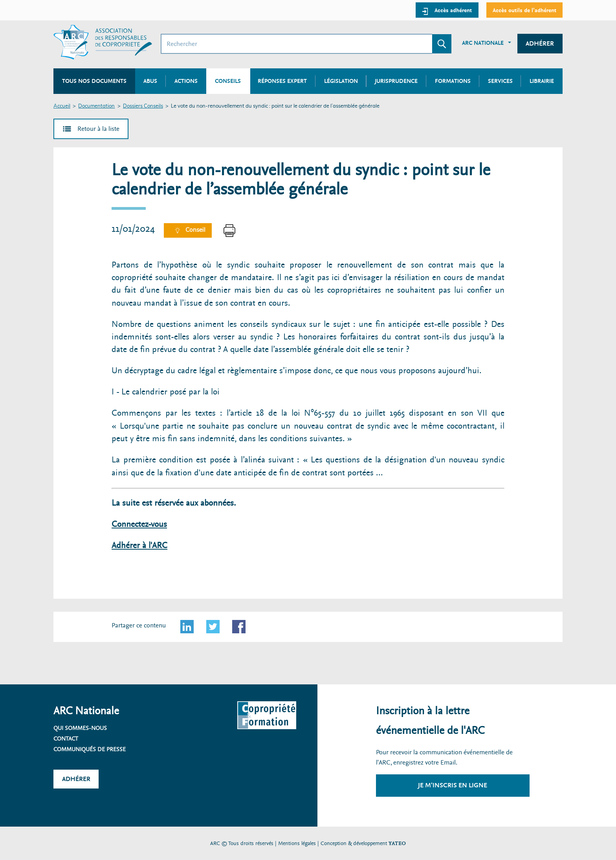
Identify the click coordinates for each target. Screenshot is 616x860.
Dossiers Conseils (143, 106)
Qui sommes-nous (80, 728)
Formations (453, 81)
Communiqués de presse (90, 749)
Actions (186, 81)
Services (500, 81)
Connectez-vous (139, 524)
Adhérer (540, 43)
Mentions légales (297, 843)
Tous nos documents (94, 81)
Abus (150, 81)
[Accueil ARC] (103, 42)
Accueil (62, 106)
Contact (66, 739)
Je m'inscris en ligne (453, 785)
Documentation (96, 106)
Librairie (542, 81)
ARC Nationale (483, 43)
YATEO (397, 843)
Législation (341, 81)
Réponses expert (282, 81)
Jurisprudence (396, 81)
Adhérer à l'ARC (139, 546)
